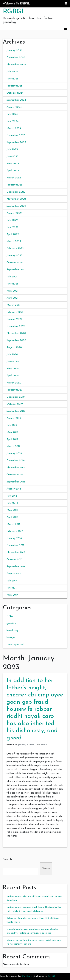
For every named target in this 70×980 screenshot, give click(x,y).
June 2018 (12, 503)
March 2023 (14, 178)
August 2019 (14, 418)
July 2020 (12, 355)
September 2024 (16, 100)
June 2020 (13, 362)
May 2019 (12, 432)
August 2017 (14, 574)
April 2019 (12, 439)
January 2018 (14, 538)
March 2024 (14, 128)
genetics (11, 623)
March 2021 (14, 305)
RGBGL (14, 12)
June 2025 (13, 79)
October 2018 (15, 475)
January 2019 (14, 454)
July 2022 (12, 220)
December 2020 (16, 326)
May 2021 (12, 291)
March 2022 (14, 241)
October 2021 (15, 263)
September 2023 (16, 142)
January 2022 (14, 256)
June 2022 (13, 227)
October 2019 (15, 404)
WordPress (27, 976)
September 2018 (16, 482)
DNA (10, 616)
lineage (11, 638)
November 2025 (16, 65)
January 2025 (14, 86)
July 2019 (12, 425)
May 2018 (12, 510)
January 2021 (14, 319)
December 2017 (15, 545)
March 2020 (14, 383)
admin (44, 745)
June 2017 (12, 588)
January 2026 (14, 51)
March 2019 (14, 446)
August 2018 (14, 489)
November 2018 (16, 468)
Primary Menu (66, 30)
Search (7, 859)
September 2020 (16, 340)
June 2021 (12, 284)
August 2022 (14, 213)
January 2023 (14, 185)
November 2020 (16, 333)
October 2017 (15, 560)
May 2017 (12, 595)
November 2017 (16, 553)
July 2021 (12, 277)
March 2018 (14, 524)
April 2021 (12, 298)
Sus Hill (52, 976)
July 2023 (12, 150)
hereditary (12, 630)
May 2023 (13, 164)
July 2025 (12, 72)
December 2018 (16, 461)
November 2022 (16, 199)
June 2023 (13, 157)
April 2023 (13, 171)
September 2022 (16, 206)
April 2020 (13, 376)
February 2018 (15, 531)
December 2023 (16, 135)
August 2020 (14, 347)
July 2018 (12, 496)
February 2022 (15, 248)
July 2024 (12, 114)
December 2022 (16, 192)
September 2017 (16, 567)
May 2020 (13, 369)
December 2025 (16, 58)
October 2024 (15, 93)
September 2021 (16, 270)
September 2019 (16, 411)
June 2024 (13, 121)
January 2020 (15, 390)
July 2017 (12, 581)
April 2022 (13, 234)
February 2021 (15, 312)
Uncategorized (15, 645)
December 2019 (16, 397)
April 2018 (12, 517)
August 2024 (14, 107)
